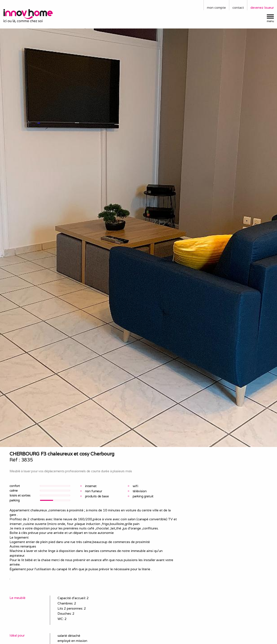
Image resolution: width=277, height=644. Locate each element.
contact (238, 8)
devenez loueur (262, 8)
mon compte (216, 8)
